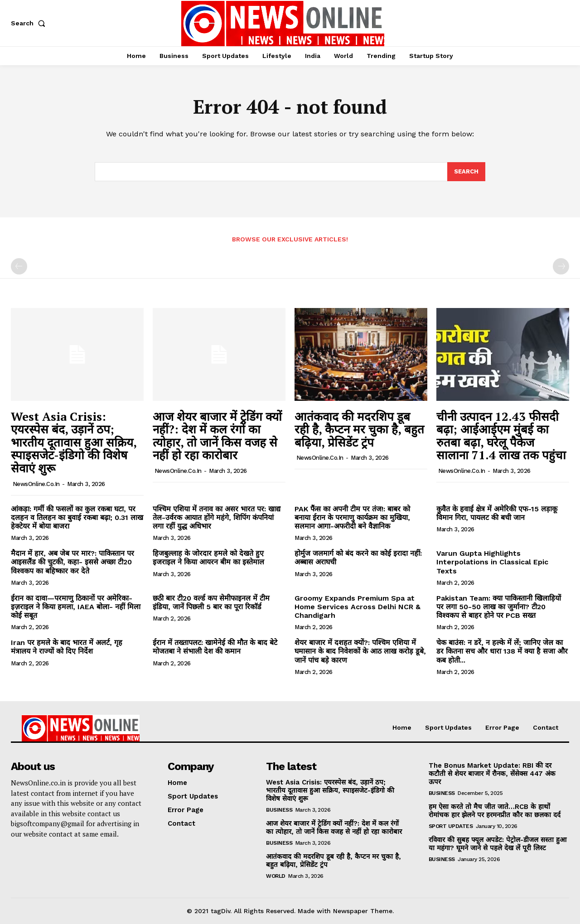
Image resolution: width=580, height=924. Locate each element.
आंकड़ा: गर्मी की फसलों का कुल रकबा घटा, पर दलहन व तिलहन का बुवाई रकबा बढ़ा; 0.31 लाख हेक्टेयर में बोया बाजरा (77, 517)
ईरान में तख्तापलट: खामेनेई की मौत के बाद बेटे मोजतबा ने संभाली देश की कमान (215, 647)
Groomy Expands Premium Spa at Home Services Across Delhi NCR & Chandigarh (358, 607)
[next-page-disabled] (561, 266)
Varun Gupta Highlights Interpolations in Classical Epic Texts (492, 562)
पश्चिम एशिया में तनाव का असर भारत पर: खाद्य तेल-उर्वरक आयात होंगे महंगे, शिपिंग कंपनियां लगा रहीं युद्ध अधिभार (217, 517)
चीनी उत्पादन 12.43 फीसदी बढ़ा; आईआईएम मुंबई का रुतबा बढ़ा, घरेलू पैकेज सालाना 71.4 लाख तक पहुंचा (501, 436)
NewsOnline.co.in (36, 484)
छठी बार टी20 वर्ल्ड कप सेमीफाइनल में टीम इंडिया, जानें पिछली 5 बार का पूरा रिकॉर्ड (211, 602)
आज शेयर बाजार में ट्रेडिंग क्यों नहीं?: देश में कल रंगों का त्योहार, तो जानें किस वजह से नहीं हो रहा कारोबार (217, 436)
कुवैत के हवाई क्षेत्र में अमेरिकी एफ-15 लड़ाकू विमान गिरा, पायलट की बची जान (497, 513)
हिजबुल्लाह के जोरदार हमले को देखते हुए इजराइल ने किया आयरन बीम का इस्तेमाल (208, 558)
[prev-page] (19, 266)
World (276, 876)
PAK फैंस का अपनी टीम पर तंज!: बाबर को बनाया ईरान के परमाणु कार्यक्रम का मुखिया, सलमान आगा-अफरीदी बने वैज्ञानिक (352, 517)
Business (279, 810)
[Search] (466, 172)
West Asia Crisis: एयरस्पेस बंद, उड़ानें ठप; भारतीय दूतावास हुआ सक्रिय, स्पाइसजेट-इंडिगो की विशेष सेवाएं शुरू (74, 442)
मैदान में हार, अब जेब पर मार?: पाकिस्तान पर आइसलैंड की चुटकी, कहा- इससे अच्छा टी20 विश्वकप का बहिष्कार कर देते (72, 562)
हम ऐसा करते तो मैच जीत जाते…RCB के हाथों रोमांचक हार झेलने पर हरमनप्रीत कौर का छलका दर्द (495, 811)
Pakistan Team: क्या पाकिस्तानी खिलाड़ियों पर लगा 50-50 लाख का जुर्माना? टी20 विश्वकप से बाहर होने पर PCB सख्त (499, 607)
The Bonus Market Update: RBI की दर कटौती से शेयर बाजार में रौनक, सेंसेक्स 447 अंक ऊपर (492, 774)
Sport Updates (451, 826)
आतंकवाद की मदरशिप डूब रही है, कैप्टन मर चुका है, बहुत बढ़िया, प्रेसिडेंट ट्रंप (359, 429)
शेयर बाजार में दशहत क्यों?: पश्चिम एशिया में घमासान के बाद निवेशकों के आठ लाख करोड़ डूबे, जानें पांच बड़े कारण (360, 651)
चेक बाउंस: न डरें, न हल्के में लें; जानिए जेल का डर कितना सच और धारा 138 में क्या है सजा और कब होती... (502, 651)
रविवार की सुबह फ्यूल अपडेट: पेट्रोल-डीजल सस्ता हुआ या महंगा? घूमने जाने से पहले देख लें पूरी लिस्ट (498, 844)
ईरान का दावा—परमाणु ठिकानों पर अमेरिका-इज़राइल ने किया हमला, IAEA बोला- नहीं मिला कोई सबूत (76, 607)
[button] (30, 23)
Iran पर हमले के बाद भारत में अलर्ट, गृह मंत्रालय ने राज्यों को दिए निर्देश (67, 647)
